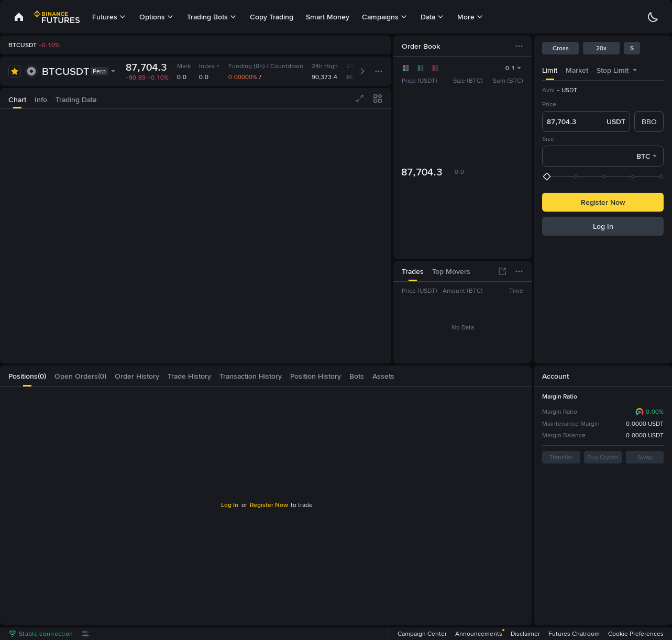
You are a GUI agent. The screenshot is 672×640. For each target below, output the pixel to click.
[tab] (550, 70)
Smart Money (328, 17)
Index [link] (210, 66)
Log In (603, 226)
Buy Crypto (603, 457)
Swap (645, 457)
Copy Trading (272, 17)
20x (601, 48)
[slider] (604, 176)
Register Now (603, 202)
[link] (19, 17)
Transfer (561, 457)
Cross (561, 48)
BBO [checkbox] (649, 122)
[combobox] (635, 70)
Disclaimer (525, 634)
